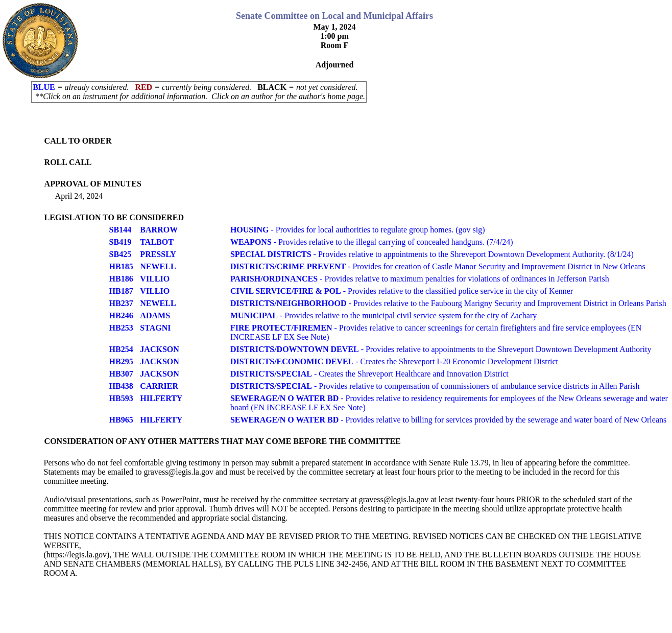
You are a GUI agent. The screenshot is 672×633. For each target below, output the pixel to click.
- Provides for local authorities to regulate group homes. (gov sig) (358, 230)
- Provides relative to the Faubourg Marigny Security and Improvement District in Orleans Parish (448, 303)
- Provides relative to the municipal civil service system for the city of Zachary (383, 315)
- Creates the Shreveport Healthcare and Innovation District (369, 374)
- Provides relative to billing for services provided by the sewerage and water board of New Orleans (448, 420)
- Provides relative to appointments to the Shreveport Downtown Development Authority (441, 349)
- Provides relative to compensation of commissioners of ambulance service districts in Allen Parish (435, 386)
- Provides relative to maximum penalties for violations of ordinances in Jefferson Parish (420, 279)
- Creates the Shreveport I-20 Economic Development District (394, 361)
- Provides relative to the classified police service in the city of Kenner (402, 291)
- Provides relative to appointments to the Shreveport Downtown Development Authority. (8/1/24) (432, 254)
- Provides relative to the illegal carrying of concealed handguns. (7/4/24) (372, 242)
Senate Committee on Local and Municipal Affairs (334, 16)
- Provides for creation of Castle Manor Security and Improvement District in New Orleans (438, 266)
